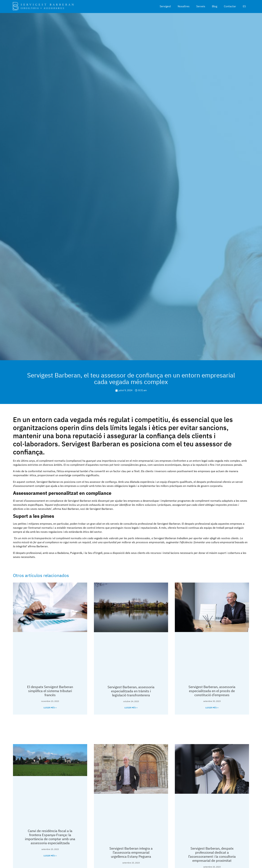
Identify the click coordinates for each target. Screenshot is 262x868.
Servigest (165, 6)
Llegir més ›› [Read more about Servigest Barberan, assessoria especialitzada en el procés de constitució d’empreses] (212, 708)
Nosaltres (184, 6)
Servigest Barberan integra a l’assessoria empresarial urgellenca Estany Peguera (131, 852)
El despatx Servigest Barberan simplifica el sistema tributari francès (50, 691)
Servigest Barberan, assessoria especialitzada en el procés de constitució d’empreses (212, 691)
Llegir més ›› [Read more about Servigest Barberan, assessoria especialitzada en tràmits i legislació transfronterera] (131, 708)
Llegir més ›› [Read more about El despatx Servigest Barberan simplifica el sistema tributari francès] (50, 708)
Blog (215, 6)
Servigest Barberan (79, 501)
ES (244, 6)
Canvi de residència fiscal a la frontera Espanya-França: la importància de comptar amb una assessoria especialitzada (50, 837)
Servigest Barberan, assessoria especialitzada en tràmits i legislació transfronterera (131, 691)
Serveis (201, 6)
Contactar (230, 6)
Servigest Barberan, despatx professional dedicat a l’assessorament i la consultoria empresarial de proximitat (212, 854)
